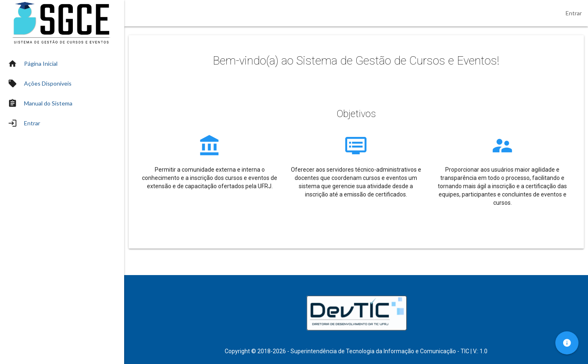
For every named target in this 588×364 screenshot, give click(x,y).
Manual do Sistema (48, 103)
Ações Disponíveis (48, 83)
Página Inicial (41, 63)
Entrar (574, 13)
